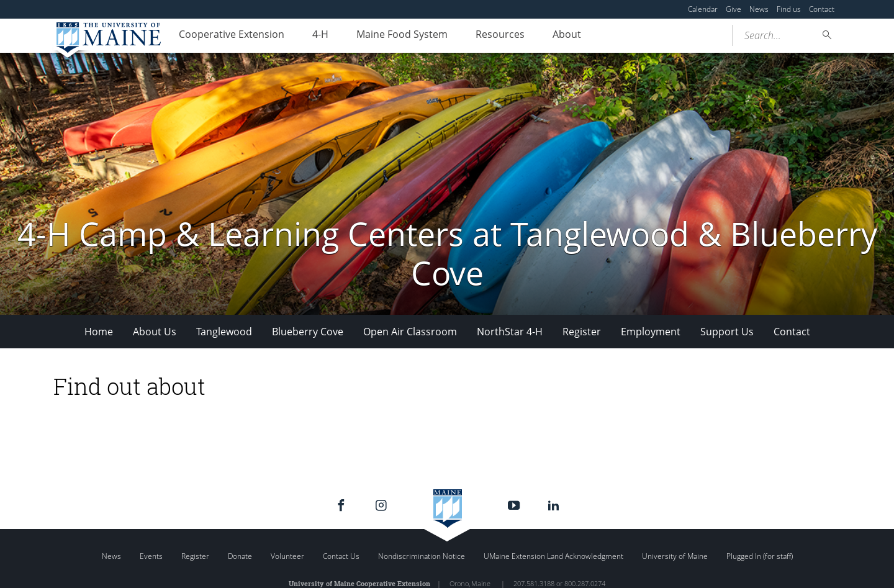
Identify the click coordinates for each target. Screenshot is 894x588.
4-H (329, 36)
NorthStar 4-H (510, 332)
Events (151, 556)
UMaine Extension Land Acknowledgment (553, 556)
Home (99, 332)
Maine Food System (416, 36)
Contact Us (341, 556)
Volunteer (287, 556)
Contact (822, 9)
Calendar (703, 9)
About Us (155, 332)
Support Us (727, 332)
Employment (651, 332)
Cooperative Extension (235, 36)
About (592, 36)
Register (582, 332)
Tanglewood (224, 332)
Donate (240, 556)
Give (734, 9)
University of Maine (675, 556)
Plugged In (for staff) (760, 556)
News (759, 9)
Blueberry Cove (308, 332)
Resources (520, 36)
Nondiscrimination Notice (422, 556)
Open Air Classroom (410, 332)
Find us (789, 9)
